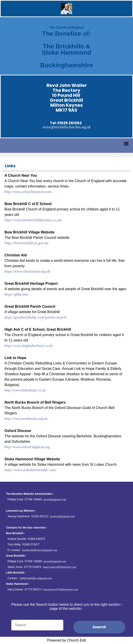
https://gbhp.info (16, 294)
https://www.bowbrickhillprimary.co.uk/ (33, 220)
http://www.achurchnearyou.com (28, 192)
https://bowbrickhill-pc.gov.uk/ (27, 243)
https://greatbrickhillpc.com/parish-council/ (36, 317)
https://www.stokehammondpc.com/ (30, 470)
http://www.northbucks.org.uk (26, 419)
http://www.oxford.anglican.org (27, 447)
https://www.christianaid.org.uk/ (28, 271)
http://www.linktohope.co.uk (25, 390)
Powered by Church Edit (67, 640)
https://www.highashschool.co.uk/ (29, 346)
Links (10, 166)
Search (99, 627)
